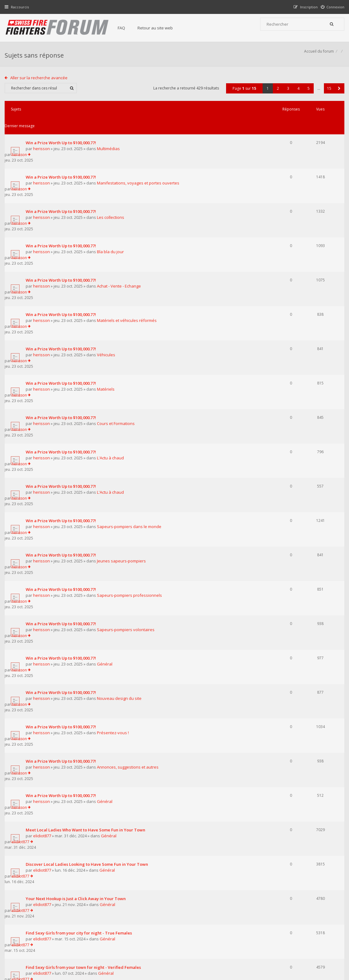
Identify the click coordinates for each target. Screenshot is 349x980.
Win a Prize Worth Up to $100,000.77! (62, 133)
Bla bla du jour (112, 209)
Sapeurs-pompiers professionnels (131, 441)
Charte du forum (137, 919)
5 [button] (307, 95)
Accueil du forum (317, 57)
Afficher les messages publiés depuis (102, 832)
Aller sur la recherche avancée (40, 85)
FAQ (128, 28)
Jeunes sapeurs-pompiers (123, 418)
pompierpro (46, 789)
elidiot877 (44, 603)
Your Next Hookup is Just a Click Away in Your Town (77, 644)
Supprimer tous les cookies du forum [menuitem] (310, 949)
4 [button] (297, 95)
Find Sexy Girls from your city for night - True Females (80, 667)
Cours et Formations (117, 325)
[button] (338, 95)
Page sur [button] (243, 95)
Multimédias (110, 139)
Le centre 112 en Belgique (53, 783)
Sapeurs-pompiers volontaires (127, 464)
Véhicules (108, 278)
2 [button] (276, 95)
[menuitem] (331, 7)
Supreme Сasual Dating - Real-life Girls (65, 760)
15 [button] (328, 95)
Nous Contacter (252, 900)
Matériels (107, 301)
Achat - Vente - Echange (120, 232)
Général (106, 487)
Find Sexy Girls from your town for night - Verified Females (85, 690)
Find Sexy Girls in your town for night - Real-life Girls (79, 713)
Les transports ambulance (53, 806)
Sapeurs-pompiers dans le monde (131, 394)
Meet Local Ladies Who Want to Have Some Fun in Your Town (87, 597)
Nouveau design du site (121, 510)
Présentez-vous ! (114, 534)
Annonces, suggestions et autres (129, 557)
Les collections (112, 185)
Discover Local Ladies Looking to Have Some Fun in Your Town (88, 620)
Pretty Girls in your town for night (60, 736)
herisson (43, 139)
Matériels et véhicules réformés (128, 255)
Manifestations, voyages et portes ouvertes (140, 162)
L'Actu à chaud (112, 348)
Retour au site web (161, 28)
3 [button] (287, 95)
